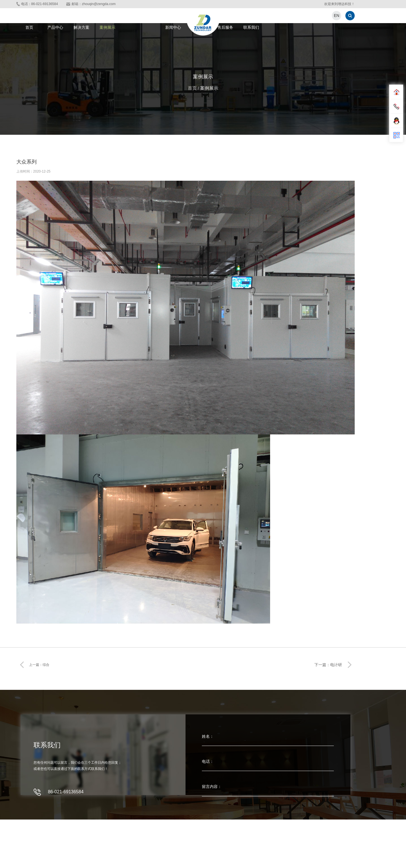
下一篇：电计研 (328, 665)
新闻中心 (173, 27)
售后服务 (225, 27)
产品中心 (55, 27)
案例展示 (107, 27)
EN (337, 16)
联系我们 (251, 27)
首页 (29, 27)
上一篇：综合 (39, 665)
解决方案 (81, 27)
